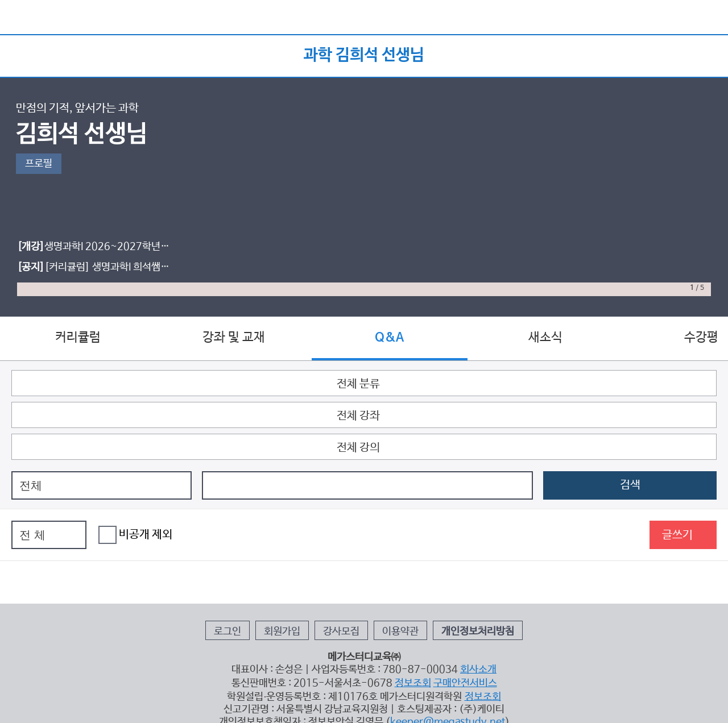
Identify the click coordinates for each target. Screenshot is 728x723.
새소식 (545, 338)
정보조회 (413, 683)
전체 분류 (358, 384)
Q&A (389, 338)
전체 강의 (358, 448)
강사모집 (341, 631)
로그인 (227, 631)
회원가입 (282, 631)
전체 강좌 (358, 416)
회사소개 (478, 670)
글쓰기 (677, 535)
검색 (630, 485)
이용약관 (400, 631)
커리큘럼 (78, 338)
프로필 (39, 164)
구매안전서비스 (465, 683)
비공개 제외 (135, 535)
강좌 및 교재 (234, 338)
